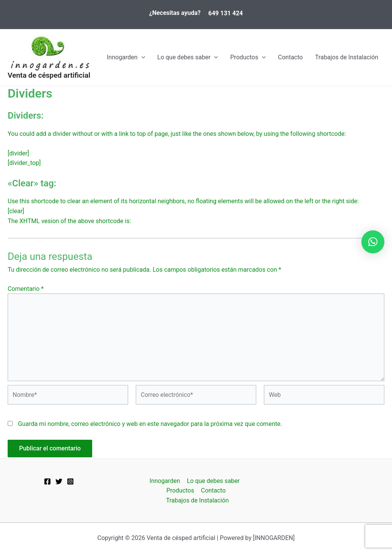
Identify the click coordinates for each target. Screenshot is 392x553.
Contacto (290, 57)
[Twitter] (59, 481)
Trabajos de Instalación (347, 57)
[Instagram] (70, 481)
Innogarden (126, 57)
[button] (373, 242)
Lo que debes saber (188, 57)
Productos (248, 57)
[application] (142, 57)
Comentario (26, 289)
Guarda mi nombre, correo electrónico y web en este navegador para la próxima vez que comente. (150, 425)
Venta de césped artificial (49, 75)
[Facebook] (47, 481)
